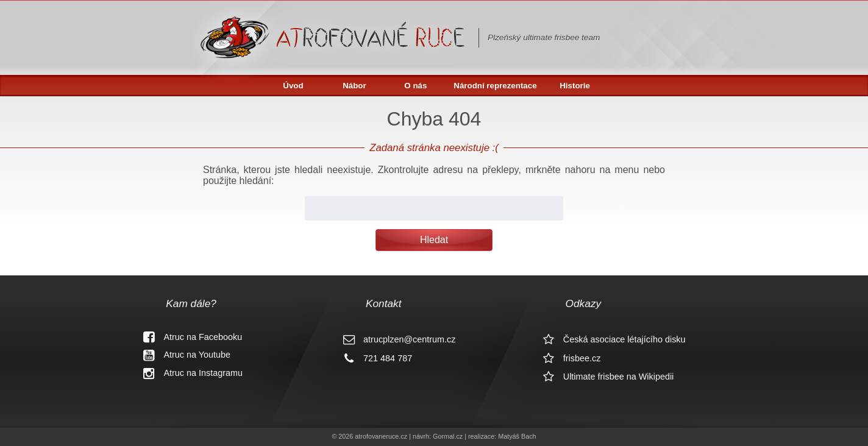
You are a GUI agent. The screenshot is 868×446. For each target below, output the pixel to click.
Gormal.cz (448, 436)
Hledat (434, 240)
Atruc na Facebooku (188, 337)
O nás (415, 86)
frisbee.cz (567, 358)
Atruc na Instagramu (188, 373)
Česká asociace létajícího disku (610, 339)
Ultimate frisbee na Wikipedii (604, 377)
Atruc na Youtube (182, 355)
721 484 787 (373, 358)
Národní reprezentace (495, 86)
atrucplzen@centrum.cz (395, 339)
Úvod (293, 86)
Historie (575, 86)
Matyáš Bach (517, 436)
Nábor (354, 86)
